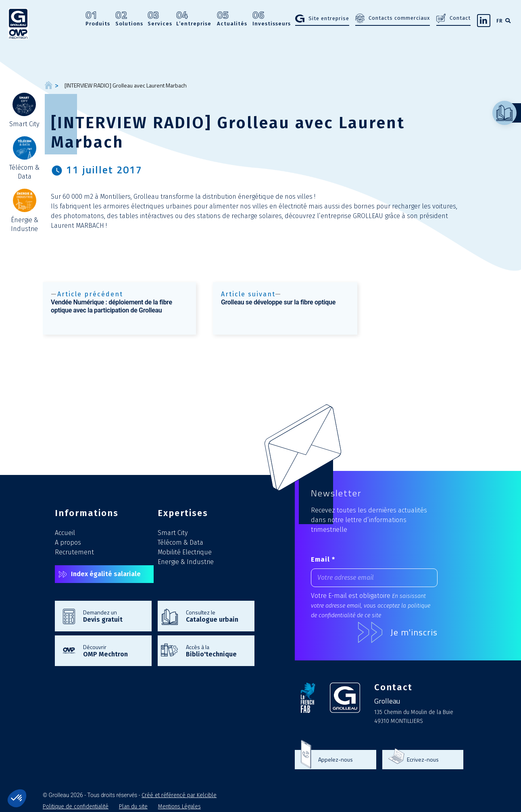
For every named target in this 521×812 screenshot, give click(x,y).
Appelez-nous (336, 760)
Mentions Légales (179, 807)
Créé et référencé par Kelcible (179, 795)
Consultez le (216, 616)
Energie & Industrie (186, 562)
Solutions (129, 19)
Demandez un (113, 616)
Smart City (173, 533)
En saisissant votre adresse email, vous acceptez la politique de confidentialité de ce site (371, 606)
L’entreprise (194, 19)
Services (160, 19)
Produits (98, 19)
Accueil (65, 533)
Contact (460, 18)
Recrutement (74, 552)
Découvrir (113, 650)
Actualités (232, 19)
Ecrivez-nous (423, 760)
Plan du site (133, 807)
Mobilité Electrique (185, 552)
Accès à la (216, 650)
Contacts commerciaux (399, 18)
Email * (323, 559)
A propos (68, 542)
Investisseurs (272, 19)
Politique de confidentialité (76, 807)
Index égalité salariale (106, 574)
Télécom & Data (180, 542)
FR (500, 21)
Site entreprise (329, 18)
